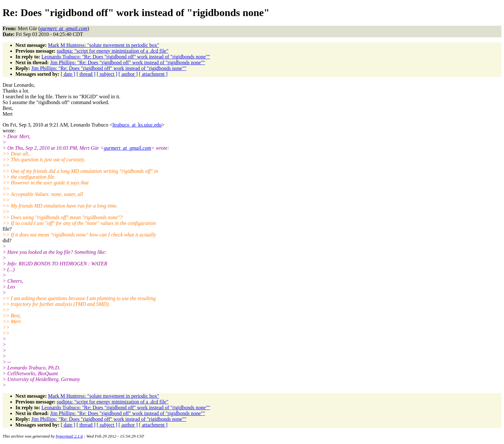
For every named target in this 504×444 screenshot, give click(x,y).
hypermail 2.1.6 (69, 436)
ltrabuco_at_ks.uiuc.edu (137, 125)
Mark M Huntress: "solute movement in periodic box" (104, 45)
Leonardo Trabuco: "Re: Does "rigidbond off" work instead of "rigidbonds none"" (126, 57)
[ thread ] (86, 74)
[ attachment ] (153, 74)
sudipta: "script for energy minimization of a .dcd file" (113, 51)
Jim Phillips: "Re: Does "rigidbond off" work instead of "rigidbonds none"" (128, 62)
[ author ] (128, 74)
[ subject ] (107, 74)
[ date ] (68, 74)
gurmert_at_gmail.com (127, 148)
